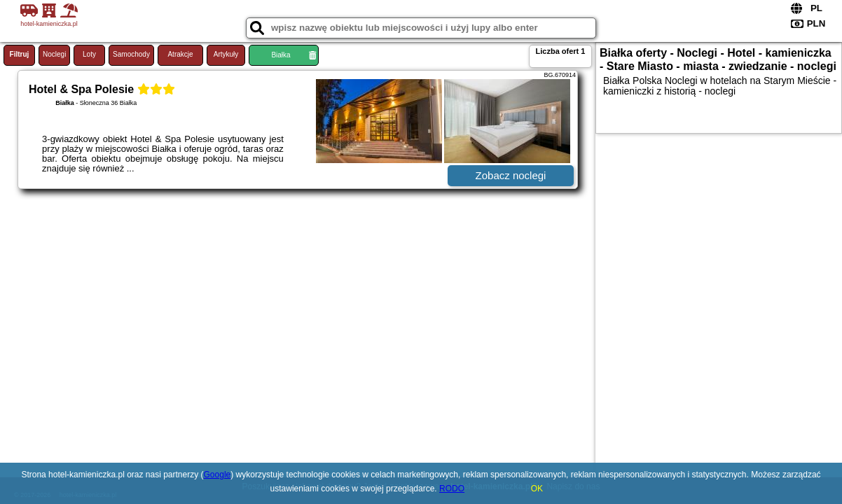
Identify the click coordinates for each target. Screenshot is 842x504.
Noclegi (54, 54)
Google (218, 475)
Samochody (131, 54)
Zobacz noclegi (511, 175)
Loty (89, 54)
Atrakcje (180, 54)
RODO (452, 489)
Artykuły (226, 54)
